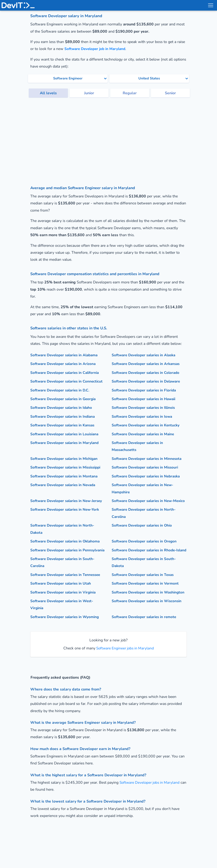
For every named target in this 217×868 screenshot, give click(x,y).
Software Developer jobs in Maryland (150, 811)
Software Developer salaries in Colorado (147, 373)
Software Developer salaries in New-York (67, 524)
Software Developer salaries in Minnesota (148, 466)
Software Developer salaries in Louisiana (66, 441)
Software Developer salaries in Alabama (66, 355)
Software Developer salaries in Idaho (63, 415)
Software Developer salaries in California (66, 373)
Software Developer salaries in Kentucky (147, 432)
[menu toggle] (210, 5)
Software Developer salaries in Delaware (148, 381)
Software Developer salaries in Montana (66, 483)
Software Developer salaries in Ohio (143, 539)
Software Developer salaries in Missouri (147, 474)
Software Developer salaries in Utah (62, 605)
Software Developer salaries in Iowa (144, 423)
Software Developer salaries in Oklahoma (67, 555)
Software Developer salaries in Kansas (64, 432)
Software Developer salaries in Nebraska (148, 483)
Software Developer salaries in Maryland (66, 450)
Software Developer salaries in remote (146, 645)
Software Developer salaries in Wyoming (66, 645)
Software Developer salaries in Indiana (64, 423)
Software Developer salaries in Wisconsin (148, 629)
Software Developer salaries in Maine (145, 441)
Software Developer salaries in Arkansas (147, 364)
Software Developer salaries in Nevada (65, 492)
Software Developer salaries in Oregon (146, 555)
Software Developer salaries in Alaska (145, 355)
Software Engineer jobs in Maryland (124, 676)
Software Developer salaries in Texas (145, 596)
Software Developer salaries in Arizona (65, 364)
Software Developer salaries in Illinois (145, 415)
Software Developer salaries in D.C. (61, 397)
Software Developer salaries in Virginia (65, 613)
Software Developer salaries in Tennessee (67, 596)
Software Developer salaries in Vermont (147, 605)
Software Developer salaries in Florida (146, 397)
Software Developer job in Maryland (96, 49)
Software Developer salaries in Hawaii (145, 406)
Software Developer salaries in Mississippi (67, 474)
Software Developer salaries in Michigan (66, 466)
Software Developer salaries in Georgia (65, 406)
